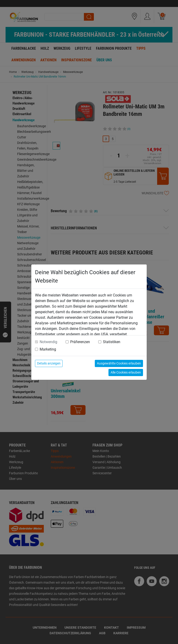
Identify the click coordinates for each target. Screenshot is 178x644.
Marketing (48, 349)
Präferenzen (80, 342)
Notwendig (48, 342)
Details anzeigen (49, 363)
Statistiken (112, 342)
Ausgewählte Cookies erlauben (119, 363)
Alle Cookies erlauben (126, 372)
